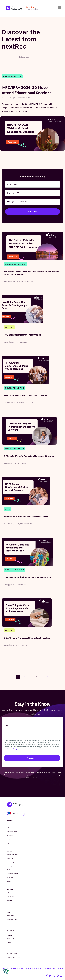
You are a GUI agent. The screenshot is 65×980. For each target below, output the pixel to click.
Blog (8, 893)
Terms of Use (10, 938)
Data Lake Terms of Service (14, 957)
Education (10, 828)
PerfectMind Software (12, 931)
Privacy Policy (12, 749)
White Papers (11, 900)
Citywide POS (11, 858)
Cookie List (47, 968)
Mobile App (10, 877)
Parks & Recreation (12, 76)
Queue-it (9, 881)
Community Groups (12, 919)
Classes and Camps (12, 832)
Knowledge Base (11, 915)
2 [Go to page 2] (29, 677)
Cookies (9, 946)
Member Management (13, 854)
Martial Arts (10, 835)
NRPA (8, 509)
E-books (9, 908)
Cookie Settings (58, 968)
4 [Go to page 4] (36, 677)
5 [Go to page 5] (40, 677)
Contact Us (10, 923)
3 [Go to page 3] (32, 677)
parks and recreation (16, 264)
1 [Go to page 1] (25, 677)
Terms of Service (11, 950)
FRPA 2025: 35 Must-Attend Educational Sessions (26, 396)
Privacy (9, 942)
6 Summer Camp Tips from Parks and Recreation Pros (27, 577)
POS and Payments (12, 862)
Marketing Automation (12, 866)
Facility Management (12, 870)
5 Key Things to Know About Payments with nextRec (27, 638)
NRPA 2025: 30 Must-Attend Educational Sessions (26, 517)
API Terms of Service (12, 954)
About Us (9, 927)
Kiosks (9, 885)
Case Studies (10, 896)
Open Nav (60, 7)
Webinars (10, 904)
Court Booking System (13, 874)
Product (9, 327)
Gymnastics (10, 847)
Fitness (9, 839)
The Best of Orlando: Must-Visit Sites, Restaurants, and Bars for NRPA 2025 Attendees (31, 273)
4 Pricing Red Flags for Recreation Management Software (29, 456)
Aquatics (9, 843)
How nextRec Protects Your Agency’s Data (23, 335)
